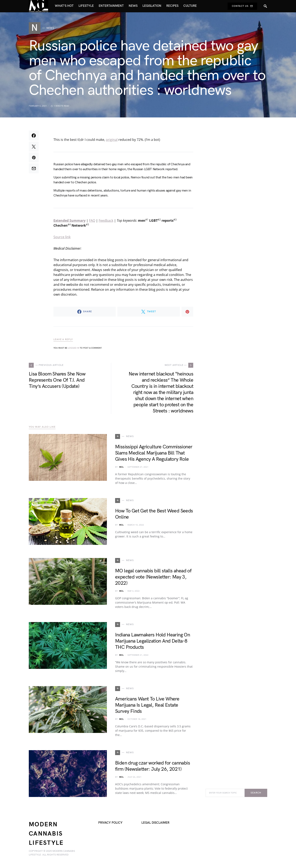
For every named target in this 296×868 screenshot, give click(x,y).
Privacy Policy (110, 824)
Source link (62, 238)
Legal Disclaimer (155, 824)
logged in (73, 349)
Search (256, 794)
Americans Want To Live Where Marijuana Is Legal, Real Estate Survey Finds (147, 707)
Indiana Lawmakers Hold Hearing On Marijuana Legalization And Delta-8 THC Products (153, 642)
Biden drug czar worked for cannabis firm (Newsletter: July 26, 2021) (153, 768)
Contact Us (242, 6)
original (112, 141)
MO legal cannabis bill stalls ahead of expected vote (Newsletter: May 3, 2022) (153, 578)
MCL (121, 468)
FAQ (92, 222)
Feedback (106, 222)
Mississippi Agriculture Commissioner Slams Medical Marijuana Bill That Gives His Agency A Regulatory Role (154, 454)
